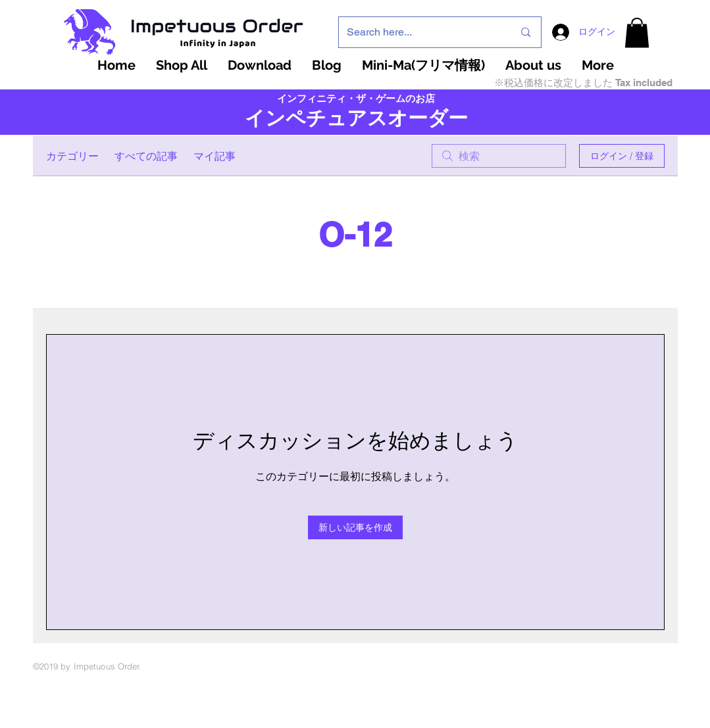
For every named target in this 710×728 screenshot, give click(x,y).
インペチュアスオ (326, 118)
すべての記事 (146, 156)
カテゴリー (72, 156)
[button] (637, 33)
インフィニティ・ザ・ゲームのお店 (356, 99)
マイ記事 (215, 156)
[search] (499, 156)
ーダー (438, 118)
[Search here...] (420, 32)
